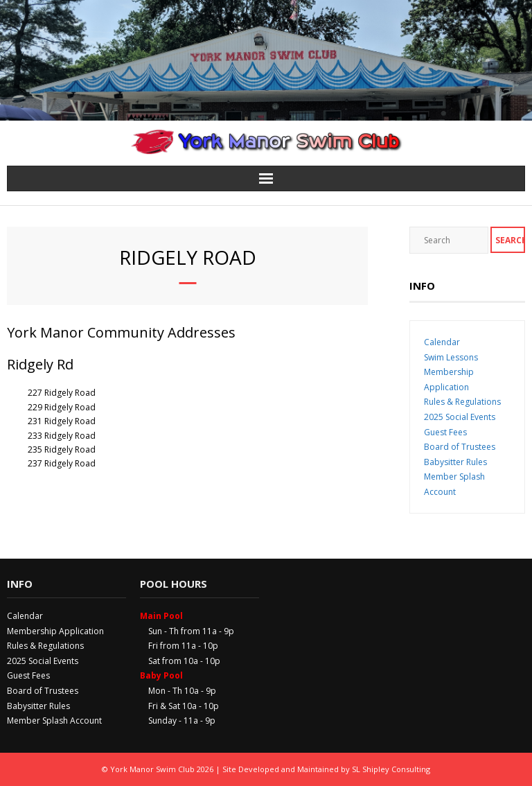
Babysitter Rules (455, 462)
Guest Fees (445, 432)
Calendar (442, 342)
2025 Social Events (460, 417)
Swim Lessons (451, 357)
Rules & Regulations (462, 402)
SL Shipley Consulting (391, 769)
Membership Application (55, 631)
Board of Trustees (460, 447)
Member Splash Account (54, 720)
